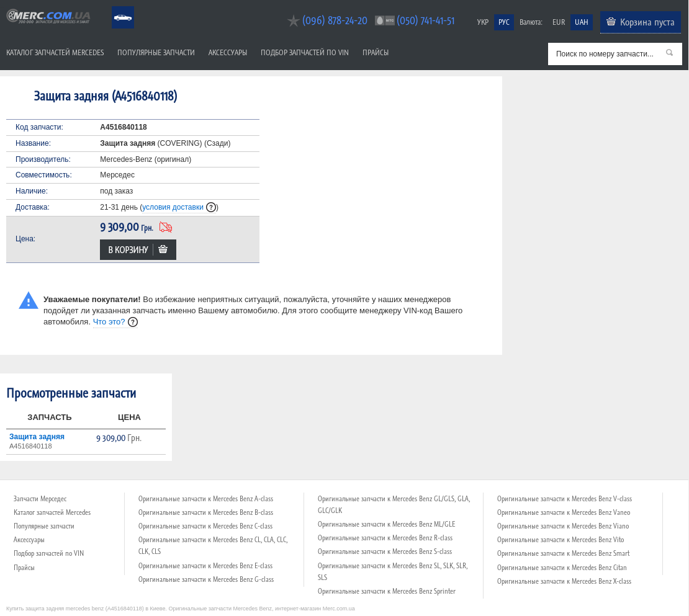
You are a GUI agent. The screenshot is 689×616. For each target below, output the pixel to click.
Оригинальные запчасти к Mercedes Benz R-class (385, 538)
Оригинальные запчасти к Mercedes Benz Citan (562, 568)
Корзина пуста (647, 22)
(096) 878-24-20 (335, 20)
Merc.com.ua (2, 8)
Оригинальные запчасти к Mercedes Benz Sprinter (387, 591)
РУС (504, 22)
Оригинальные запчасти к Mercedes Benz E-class (205, 566)
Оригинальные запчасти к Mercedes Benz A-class (206, 499)
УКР (483, 22)
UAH (582, 22)
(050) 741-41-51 (426, 20)
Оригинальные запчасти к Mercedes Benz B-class (206, 512)
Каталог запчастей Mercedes (55, 52)
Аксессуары (228, 52)
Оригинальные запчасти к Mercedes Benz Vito (561, 540)
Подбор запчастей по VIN (305, 52)
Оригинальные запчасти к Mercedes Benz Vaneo (564, 512)
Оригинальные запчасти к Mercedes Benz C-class (205, 526)
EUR (559, 22)
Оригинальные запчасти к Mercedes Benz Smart (563, 553)
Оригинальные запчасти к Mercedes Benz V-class (565, 499)
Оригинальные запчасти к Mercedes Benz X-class (564, 581)
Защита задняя (37, 437)
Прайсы (376, 52)
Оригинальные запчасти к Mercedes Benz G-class (206, 579)
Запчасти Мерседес (40, 499)
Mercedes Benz (115, 7)
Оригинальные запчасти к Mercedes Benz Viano (563, 526)
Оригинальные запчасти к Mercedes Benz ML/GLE (386, 524)
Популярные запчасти (156, 52)
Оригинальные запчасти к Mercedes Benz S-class (385, 551)
